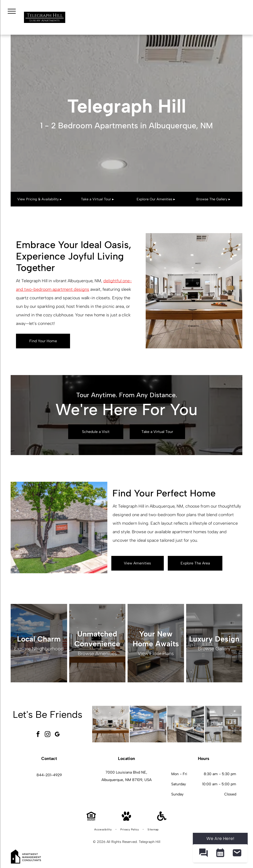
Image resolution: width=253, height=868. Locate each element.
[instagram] (47, 735)
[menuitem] (103, 830)
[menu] (12, 11)
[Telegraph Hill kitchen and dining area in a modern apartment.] (223, 724)
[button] (203, 853)
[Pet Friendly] (126, 819)
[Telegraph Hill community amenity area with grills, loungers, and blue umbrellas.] (148, 724)
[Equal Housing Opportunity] (91, 819)
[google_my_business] (57, 735)
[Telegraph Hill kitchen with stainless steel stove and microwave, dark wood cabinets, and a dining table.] (186, 724)
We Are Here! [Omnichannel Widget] (220, 839)
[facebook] (38, 735)
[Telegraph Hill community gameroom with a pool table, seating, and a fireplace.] (111, 724)
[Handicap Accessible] (162, 819)
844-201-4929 (49, 775)
